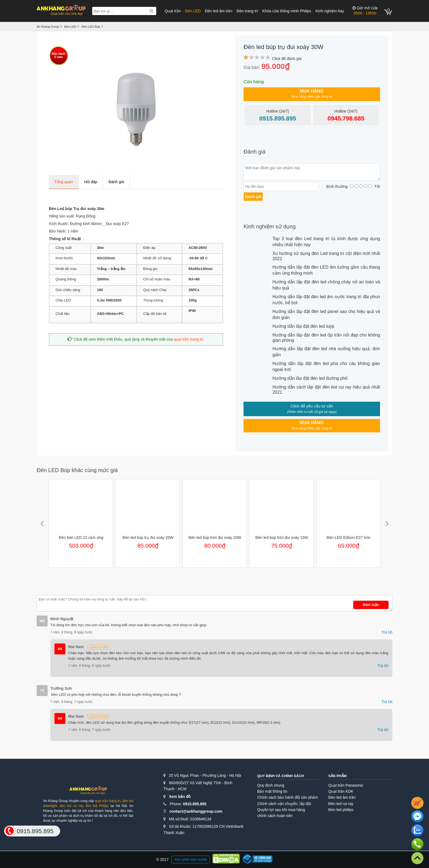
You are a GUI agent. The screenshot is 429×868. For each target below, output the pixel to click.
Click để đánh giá (287, 59)
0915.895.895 (195, 804)
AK (60, 649)
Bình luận (371, 605)
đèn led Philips (97, 806)
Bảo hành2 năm (59, 55)
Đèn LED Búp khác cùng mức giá (77, 470)
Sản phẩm (337, 776)
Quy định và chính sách (281, 776)
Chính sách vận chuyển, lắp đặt (284, 804)
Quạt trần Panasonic (346, 785)
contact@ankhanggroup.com (196, 811)
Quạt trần (173, 11)
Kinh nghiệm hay (330, 11)
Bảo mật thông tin (272, 791)
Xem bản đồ (180, 797)
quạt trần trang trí (189, 339)
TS (42, 691)
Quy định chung (271, 785)
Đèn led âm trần (219, 11)
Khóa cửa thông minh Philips (287, 11)
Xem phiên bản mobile (191, 860)
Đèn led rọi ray (341, 804)
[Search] (151, 11)
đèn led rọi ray (71, 806)
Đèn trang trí (247, 11)
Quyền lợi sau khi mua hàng (281, 810)
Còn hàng (254, 82)
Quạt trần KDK (341, 791)
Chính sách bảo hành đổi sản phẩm (288, 797)
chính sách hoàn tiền (275, 816)
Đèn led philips (341, 810)
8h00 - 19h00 (365, 11)
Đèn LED (193, 11)
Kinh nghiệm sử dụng (270, 226)
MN (42, 621)
